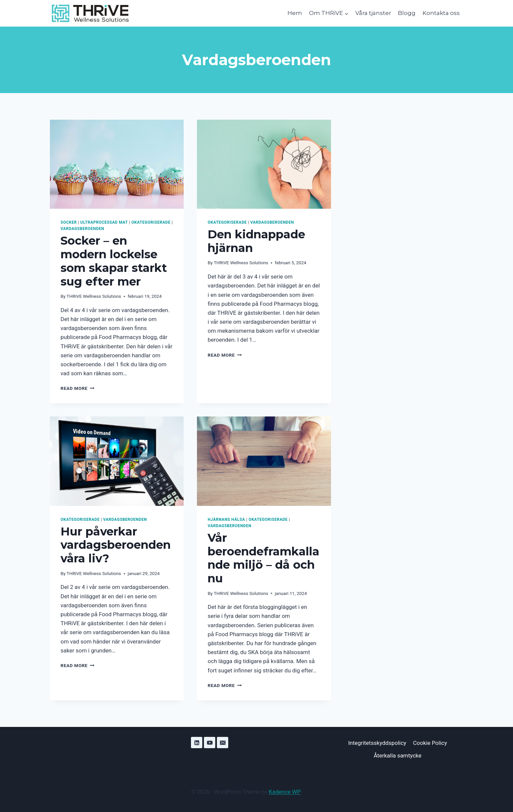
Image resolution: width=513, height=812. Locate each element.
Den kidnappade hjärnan (256, 241)
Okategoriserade (151, 222)
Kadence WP (285, 792)
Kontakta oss (441, 13)
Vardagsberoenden (82, 229)
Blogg (407, 13)
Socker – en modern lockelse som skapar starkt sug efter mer (114, 261)
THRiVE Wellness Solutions (94, 296)
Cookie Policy (430, 743)
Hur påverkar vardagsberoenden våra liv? (116, 545)
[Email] (223, 743)
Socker (69, 222)
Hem (295, 13)
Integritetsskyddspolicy (377, 743)
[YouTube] (210, 743)
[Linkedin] (197, 743)
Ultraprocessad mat (104, 222)
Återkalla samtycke (398, 755)
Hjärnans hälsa (226, 520)
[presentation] (117, 164)
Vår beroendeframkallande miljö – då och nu (263, 558)
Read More (78, 388)
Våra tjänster (373, 13)
